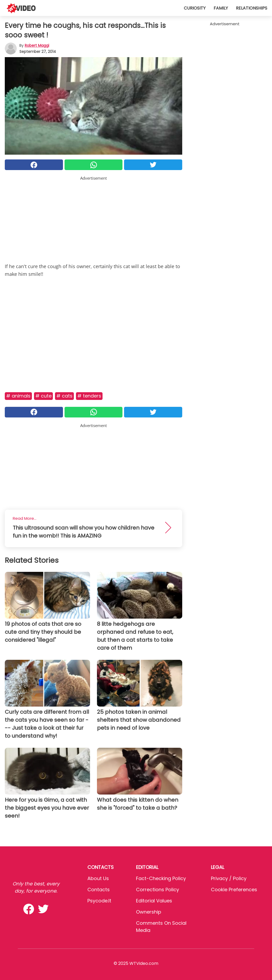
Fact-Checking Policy (161, 878)
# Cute (43, 396)
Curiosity (195, 8)
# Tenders (89, 396)
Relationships (252, 8)
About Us (98, 878)
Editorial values (154, 901)
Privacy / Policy (229, 878)
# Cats (64, 396)
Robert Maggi (37, 45)
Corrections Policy (158, 890)
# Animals (18, 396)
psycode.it (99, 901)
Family (221, 8)
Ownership (149, 912)
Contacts (99, 890)
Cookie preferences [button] (234, 890)
